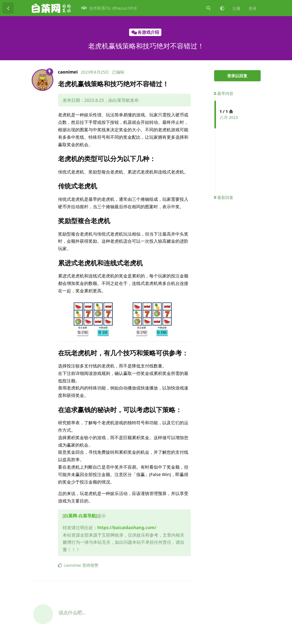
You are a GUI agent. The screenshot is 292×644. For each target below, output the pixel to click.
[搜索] (208, 8)
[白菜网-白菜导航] (80, 516)
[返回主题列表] (8, 8)
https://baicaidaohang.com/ (127, 527)
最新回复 (224, 197)
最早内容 (224, 93)
